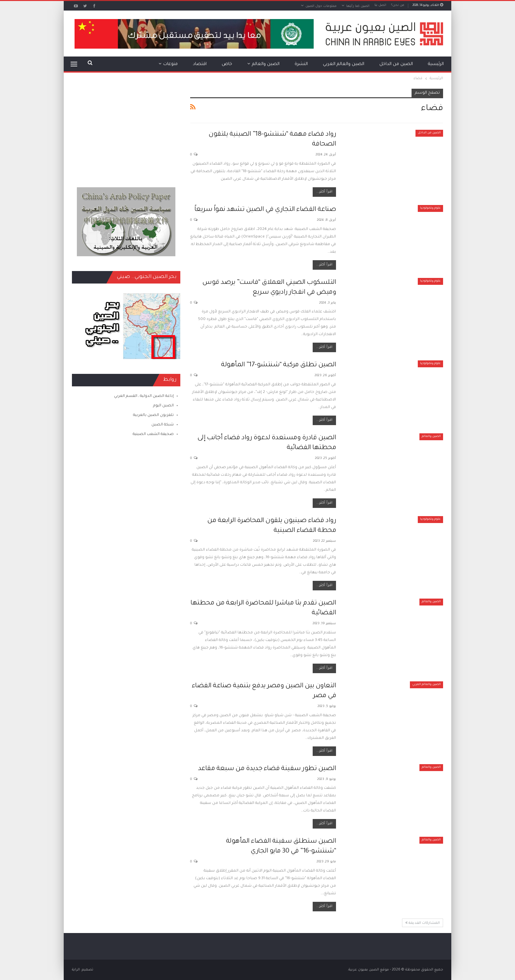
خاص (227, 64)
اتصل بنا (380, 5)
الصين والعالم (266, 64)
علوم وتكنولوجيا (430, 208)
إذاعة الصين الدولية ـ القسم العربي (144, 396)
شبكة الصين (163, 425)
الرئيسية (436, 64)
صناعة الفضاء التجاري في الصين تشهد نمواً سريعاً (265, 210)
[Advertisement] (126, 130)
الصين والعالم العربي (344, 64)
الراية (76, 970)
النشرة (301, 64)
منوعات (170, 64)
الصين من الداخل (396, 64)
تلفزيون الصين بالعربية (153, 415)
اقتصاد (200, 64)
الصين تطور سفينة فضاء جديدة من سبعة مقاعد (267, 769)
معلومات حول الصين (321, 6)
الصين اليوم (163, 406)
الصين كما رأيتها (358, 6)
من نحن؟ (398, 5)
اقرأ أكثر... (324, 192)
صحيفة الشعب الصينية (153, 434)
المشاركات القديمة (423, 923)
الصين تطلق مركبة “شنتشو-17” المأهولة (279, 365)
